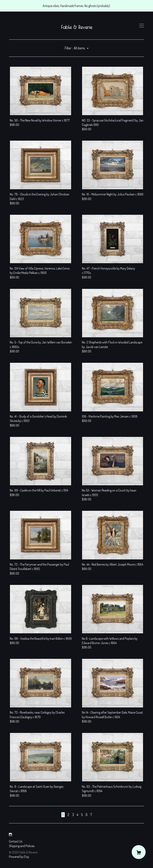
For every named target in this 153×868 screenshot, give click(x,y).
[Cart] (139, 852)
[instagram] (10, 835)
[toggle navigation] (142, 26)
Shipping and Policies (22, 846)
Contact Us (16, 841)
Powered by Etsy (19, 857)
